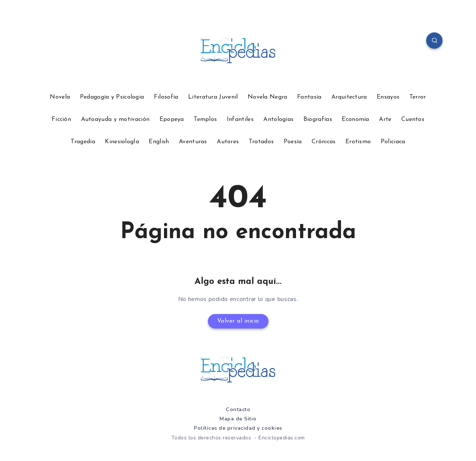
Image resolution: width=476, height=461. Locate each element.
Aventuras (193, 142)
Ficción (61, 119)
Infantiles (240, 119)
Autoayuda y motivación (115, 119)
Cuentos (413, 119)
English (159, 142)
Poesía (293, 142)
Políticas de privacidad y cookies (238, 428)
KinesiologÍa (122, 142)
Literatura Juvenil (213, 97)
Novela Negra (268, 97)
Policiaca (393, 142)
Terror (418, 97)
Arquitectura (349, 97)
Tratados (261, 142)
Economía (355, 119)
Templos (205, 119)
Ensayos (388, 97)
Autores (228, 142)
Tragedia (83, 142)
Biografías (318, 119)
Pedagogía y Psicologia (112, 97)
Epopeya (172, 119)
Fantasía (309, 97)
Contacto (238, 409)
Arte (385, 119)
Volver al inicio (238, 321)
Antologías (278, 119)
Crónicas (324, 142)
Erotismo (358, 142)
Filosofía (166, 97)
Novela (60, 97)
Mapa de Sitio (238, 419)
